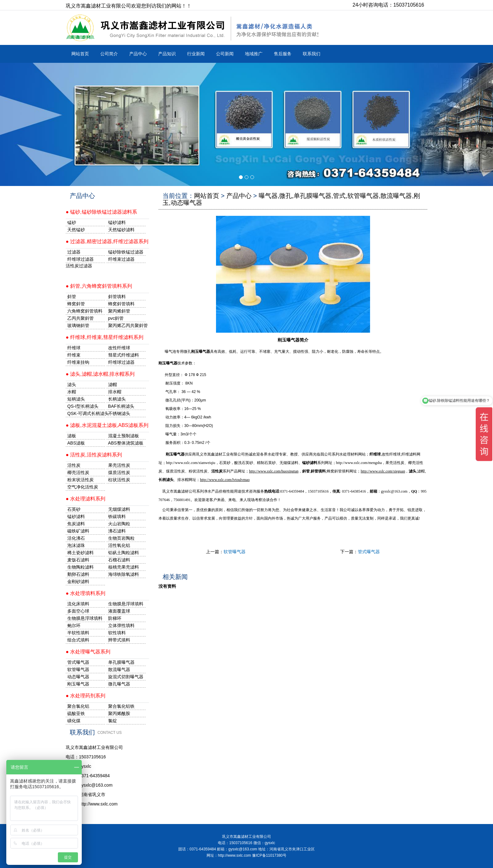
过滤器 (74, 252)
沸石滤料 (117, 531)
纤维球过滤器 (80, 259)
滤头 (72, 385)
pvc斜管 (116, 318)
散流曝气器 (119, 669)
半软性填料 (78, 633)
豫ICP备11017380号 (269, 855)
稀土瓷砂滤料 (80, 553)
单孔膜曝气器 (121, 662)
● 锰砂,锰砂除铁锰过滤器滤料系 (101, 212)
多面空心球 (78, 611)
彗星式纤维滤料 (124, 355)
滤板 (72, 436)
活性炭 (74, 465)
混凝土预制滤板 (124, 436)
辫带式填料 (119, 640)
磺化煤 (74, 721)
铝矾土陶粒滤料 (124, 553)
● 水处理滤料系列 (86, 499)
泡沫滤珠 (76, 545)
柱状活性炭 (119, 480)
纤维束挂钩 (78, 362)
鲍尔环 (74, 625)
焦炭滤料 (76, 524)
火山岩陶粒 (119, 524)
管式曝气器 (369, 552)
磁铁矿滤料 (78, 531)
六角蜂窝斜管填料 (85, 311)
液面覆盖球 (119, 611)
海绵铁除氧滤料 (124, 574)
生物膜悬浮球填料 (126, 604)
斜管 (72, 297)
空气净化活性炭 (83, 487)
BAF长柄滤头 (121, 406)
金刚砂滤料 (78, 581)
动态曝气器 (78, 677)
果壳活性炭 (119, 465)
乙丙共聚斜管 (80, 318)
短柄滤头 (76, 399)
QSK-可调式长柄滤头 (86, 413)
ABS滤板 (76, 443)
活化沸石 (76, 538)
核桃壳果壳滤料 (124, 567)
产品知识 (167, 54)
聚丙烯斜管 (119, 311)
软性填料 (117, 633)
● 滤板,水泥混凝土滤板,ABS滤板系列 (107, 425)
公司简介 (109, 54)
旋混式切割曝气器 (126, 677)
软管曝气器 (235, 552)
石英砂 (74, 509)
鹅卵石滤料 (78, 574)
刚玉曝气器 (168, 363)
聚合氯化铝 (78, 706)
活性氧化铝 (119, 545)
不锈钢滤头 (119, 413)
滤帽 (113, 385)
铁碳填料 (117, 516)
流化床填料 (78, 604)
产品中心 (138, 54)
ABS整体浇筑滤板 (126, 443)
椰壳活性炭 (78, 472)
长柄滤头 (117, 399)
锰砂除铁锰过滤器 (126, 252)
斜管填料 (117, 297)
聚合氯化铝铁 (121, 706)
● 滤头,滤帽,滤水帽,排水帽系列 (100, 374)
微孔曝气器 (119, 684)
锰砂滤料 (76, 516)
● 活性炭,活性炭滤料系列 (94, 455)
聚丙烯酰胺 (119, 713)
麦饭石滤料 (78, 560)
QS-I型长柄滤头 (83, 406)
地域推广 (254, 54)
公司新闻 (225, 54)
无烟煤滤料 (119, 509)
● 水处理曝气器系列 (88, 652)
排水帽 (115, 392)
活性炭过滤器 (79, 266)
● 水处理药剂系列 (86, 696)
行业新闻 (196, 54)
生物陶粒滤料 (80, 567)
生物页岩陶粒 (121, 538)
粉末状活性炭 (80, 480)
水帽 (72, 392)
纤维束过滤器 (121, 259)
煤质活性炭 (119, 472)
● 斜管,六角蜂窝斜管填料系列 (99, 286)
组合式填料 (78, 640)
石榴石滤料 (119, 560)
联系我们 (312, 54)
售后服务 (283, 54)
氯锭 (113, 721)
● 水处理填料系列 (86, 593)
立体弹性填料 (121, 625)
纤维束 (74, 355)
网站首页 (80, 54)
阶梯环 (115, 618)
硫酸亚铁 (76, 713)
